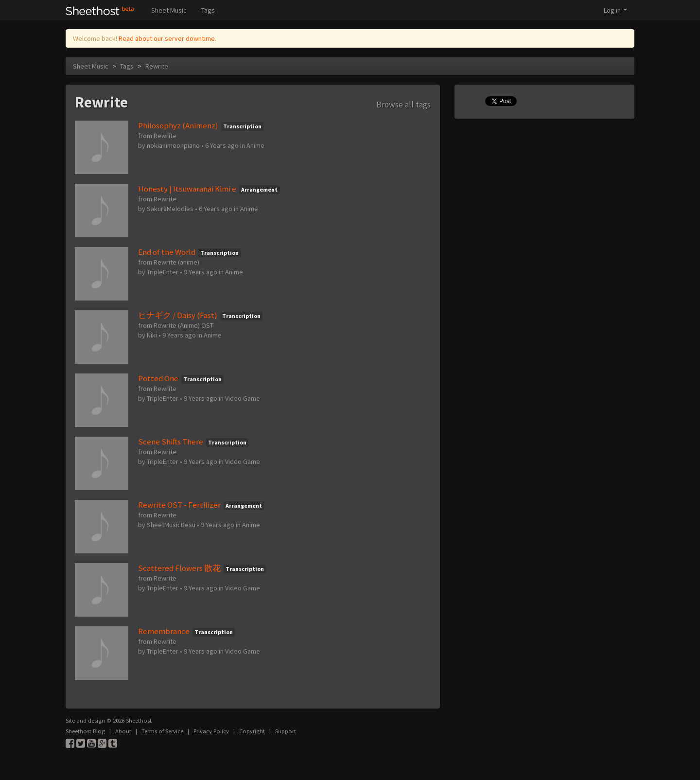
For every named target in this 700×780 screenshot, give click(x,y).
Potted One (158, 378)
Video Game (243, 398)
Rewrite (157, 66)
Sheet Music (169, 10)
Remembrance (164, 631)
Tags (208, 10)
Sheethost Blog (85, 731)
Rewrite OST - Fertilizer (179, 505)
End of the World (167, 252)
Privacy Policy (211, 731)
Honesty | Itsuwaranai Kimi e (187, 189)
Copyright (252, 731)
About (123, 731)
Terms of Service (162, 731)
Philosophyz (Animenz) (178, 125)
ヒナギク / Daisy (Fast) (178, 315)
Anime (255, 145)
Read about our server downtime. (167, 38)
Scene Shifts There (171, 442)
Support (286, 731)
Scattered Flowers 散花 (179, 568)
